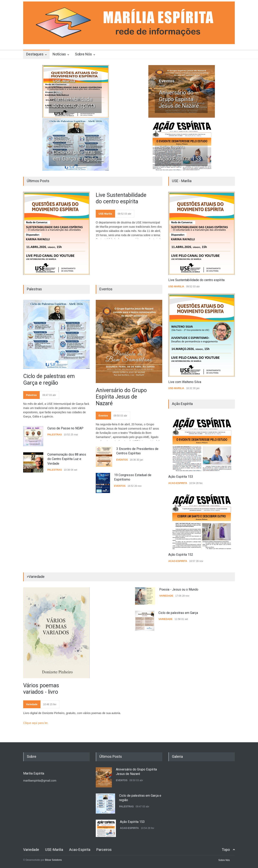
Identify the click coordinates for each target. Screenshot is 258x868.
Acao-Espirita (178, 483)
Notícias (59, 54)
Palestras (62, 141)
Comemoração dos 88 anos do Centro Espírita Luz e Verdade (67, 459)
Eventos (167, 81)
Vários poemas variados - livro (41, 689)
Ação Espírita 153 (180, 159)
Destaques (35, 54)
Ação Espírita (172, 147)
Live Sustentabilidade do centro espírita (74, 99)
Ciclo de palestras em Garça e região (75, 156)
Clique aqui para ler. (36, 723)
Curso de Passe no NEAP (65, 428)
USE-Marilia (64, 81)
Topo (226, 850)
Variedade (32, 704)
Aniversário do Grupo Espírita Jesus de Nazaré (179, 99)
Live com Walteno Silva (185, 382)
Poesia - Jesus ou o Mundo (179, 589)
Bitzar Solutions (53, 860)
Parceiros (104, 850)
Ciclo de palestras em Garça (178, 613)
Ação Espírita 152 (181, 555)
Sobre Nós (83, 54)
